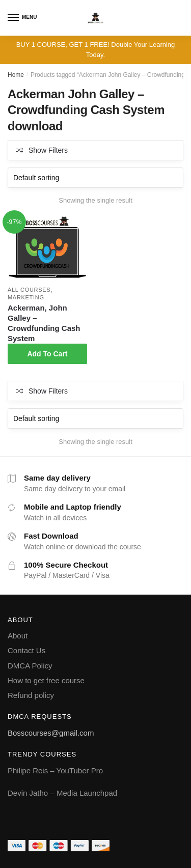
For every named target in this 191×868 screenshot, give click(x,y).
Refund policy (31, 695)
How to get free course (46, 680)
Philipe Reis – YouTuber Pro (55, 771)
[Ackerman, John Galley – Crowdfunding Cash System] (47, 248)
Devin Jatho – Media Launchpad (62, 793)
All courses (29, 290)
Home (16, 75)
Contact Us (26, 650)
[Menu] (14, 18)
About (18, 636)
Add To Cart (47, 354)
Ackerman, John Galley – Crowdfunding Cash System (44, 323)
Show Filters (48, 150)
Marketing (26, 297)
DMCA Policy (30, 666)
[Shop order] (95, 178)
